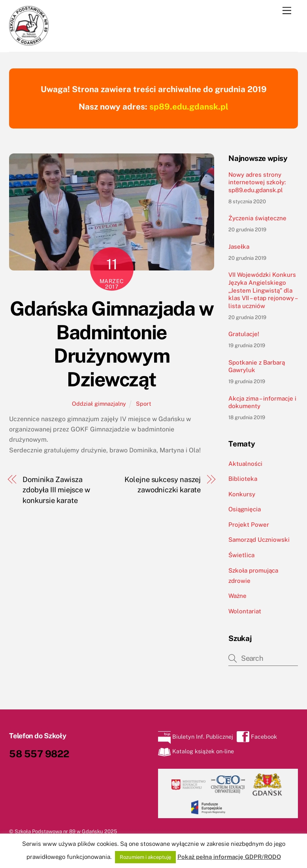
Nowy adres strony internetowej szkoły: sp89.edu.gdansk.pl (257, 182)
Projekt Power (249, 525)
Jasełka (239, 247)
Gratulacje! (244, 334)
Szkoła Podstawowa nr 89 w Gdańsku (59, 831)
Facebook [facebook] (257, 737)
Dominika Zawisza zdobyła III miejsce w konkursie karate (56, 490)
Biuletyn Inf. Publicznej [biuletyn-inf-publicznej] (196, 737)
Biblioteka (243, 479)
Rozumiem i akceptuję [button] (145, 857)
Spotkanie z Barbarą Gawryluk (257, 366)
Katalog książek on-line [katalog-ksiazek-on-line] (196, 751)
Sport (144, 404)
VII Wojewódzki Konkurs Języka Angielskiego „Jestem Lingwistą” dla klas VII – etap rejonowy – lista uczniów (263, 290)
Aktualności (245, 464)
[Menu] (287, 11)
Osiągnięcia (245, 509)
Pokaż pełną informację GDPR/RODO (229, 857)
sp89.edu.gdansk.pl (189, 107)
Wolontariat (245, 611)
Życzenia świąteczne (257, 218)
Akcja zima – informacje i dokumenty (262, 402)
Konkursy (242, 494)
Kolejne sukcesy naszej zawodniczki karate (163, 485)
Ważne (237, 596)
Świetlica (241, 555)
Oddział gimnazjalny (99, 404)
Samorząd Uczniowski (259, 540)
